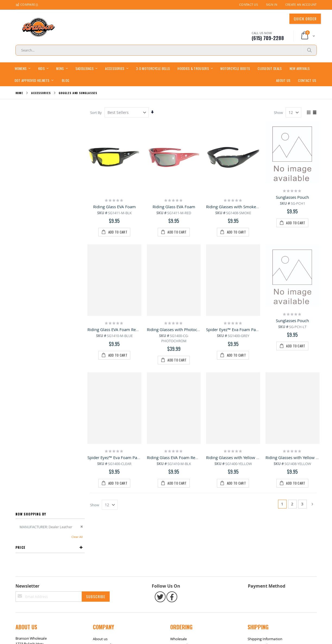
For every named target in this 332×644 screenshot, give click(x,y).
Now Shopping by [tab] (31, 112)
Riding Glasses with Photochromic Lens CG (187, 329)
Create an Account (301, 4)
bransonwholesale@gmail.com (40, 611)
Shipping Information (265, 585)
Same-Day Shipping (263, 592)
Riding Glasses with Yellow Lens (236, 457)
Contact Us (249, 4)
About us (100, 585)
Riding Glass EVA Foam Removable (120, 329)
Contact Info (103, 592)
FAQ (96, 598)
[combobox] (166, 50)
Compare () (27, 4)
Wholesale (179, 585)
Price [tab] (20, 145)
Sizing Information (185, 598)
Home (19, 93)
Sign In (272, 4)
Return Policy (181, 592)
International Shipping (266, 598)
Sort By (97, 113)
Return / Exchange (51, 633)
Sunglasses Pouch (292, 197)
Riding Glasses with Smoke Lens (236, 206)
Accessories (41, 93)
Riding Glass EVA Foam (115, 206)
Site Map (25, 633)
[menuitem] (66, 80)
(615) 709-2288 (27, 601)
